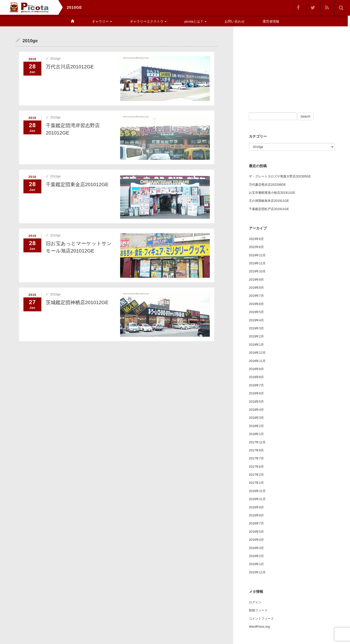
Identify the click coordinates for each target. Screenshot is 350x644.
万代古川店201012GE (70, 66)
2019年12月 (257, 255)
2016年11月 (257, 499)
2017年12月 (257, 442)
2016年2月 (256, 556)
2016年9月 (256, 507)
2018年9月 (256, 369)
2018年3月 (256, 418)
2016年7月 (256, 523)
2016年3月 (256, 548)
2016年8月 (256, 515)
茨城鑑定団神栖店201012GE (77, 302)
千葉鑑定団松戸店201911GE (269, 209)
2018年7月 (256, 385)
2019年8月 (256, 288)
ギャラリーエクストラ (148, 21)
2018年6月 (256, 393)
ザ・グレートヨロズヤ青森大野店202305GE (280, 176)
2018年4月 (256, 410)
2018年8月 (256, 377)
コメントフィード (261, 619)
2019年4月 (256, 320)
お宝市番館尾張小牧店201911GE (272, 193)
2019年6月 (256, 304)
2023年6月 (256, 239)
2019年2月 (256, 336)
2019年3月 (256, 328)
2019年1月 (256, 345)
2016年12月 (257, 491)
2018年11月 (257, 361)
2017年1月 (256, 483)
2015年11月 (257, 572)
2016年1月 (256, 564)
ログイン (255, 602)
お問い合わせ (235, 21)
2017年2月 (256, 475)
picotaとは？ (195, 21)
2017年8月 (256, 450)
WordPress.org (259, 627)
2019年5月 (256, 312)
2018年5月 (256, 402)
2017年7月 (256, 458)
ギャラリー (102, 21)
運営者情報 (271, 21)
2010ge (55, 58)
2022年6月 (256, 247)
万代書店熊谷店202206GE (267, 185)
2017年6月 (256, 467)
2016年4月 (256, 540)
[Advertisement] (286, 67)
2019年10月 (257, 271)
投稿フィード (258, 610)
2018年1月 (256, 434)
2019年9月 (256, 280)
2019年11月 (257, 263)
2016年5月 (256, 532)
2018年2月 (256, 426)
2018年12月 (257, 353)
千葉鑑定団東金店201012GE (77, 184)
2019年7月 (256, 296)
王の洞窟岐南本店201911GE (269, 201)
